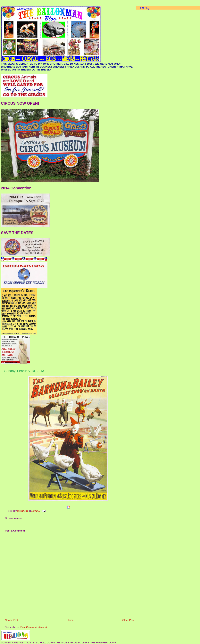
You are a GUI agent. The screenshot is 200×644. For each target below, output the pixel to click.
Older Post (128, 620)
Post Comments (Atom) (34, 627)
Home (70, 620)
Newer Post (11, 620)
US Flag (145, 8)
